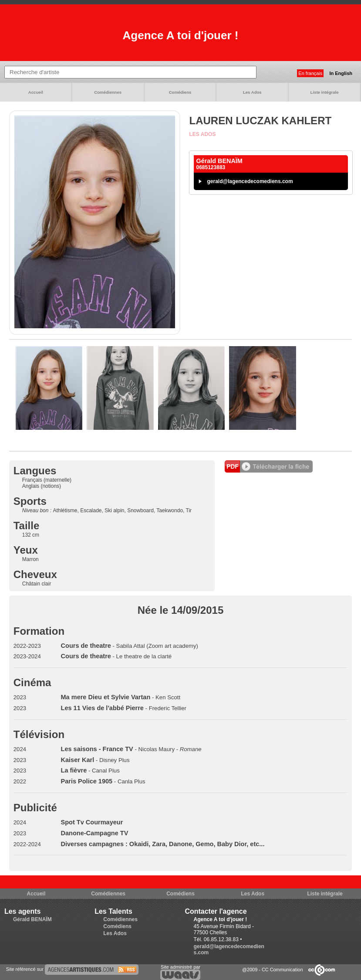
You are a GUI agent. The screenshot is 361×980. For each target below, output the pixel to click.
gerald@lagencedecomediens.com (250, 181)
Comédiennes (108, 92)
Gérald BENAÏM (32, 919)
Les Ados (252, 92)
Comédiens (180, 92)
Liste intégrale (325, 92)
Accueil (36, 92)
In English (341, 73)
